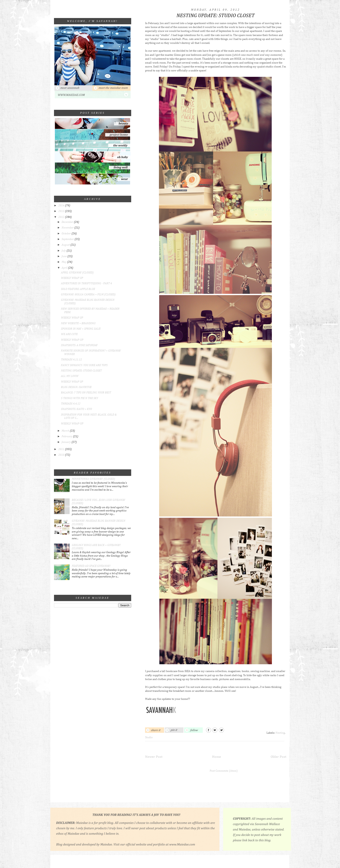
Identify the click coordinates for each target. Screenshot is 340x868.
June (65, 256)
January (67, 442)
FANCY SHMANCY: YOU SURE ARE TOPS (84, 365)
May (64, 262)
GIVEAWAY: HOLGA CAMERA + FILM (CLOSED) (88, 295)
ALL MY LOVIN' (70, 376)
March (66, 431)
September (68, 239)
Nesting (280, 733)
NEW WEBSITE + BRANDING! (78, 323)
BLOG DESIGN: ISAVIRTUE (76, 387)
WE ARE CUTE (69, 334)
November (68, 228)
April (65, 268)
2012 (62, 217)
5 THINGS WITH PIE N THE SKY (79, 398)
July (64, 251)
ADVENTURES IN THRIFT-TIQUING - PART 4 (86, 284)
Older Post (278, 757)
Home (217, 757)
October (67, 234)
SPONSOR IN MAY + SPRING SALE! (81, 329)
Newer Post (154, 757)
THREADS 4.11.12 (71, 360)
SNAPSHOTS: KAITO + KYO (76, 409)
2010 (62, 455)
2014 (62, 206)
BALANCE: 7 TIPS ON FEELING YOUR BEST (86, 393)
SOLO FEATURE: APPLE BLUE (78, 289)
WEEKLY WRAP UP (72, 278)
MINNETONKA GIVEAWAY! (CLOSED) (93, 479)
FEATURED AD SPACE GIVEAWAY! (91, 566)
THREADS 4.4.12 (71, 404)
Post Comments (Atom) (224, 771)
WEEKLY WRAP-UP (72, 340)
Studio (149, 737)
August (66, 245)
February (67, 436)
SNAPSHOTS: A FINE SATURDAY (79, 345)
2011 (62, 449)
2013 (62, 211)
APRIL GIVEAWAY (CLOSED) (77, 273)
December (68, 222)
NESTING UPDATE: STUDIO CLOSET (81, 371)
